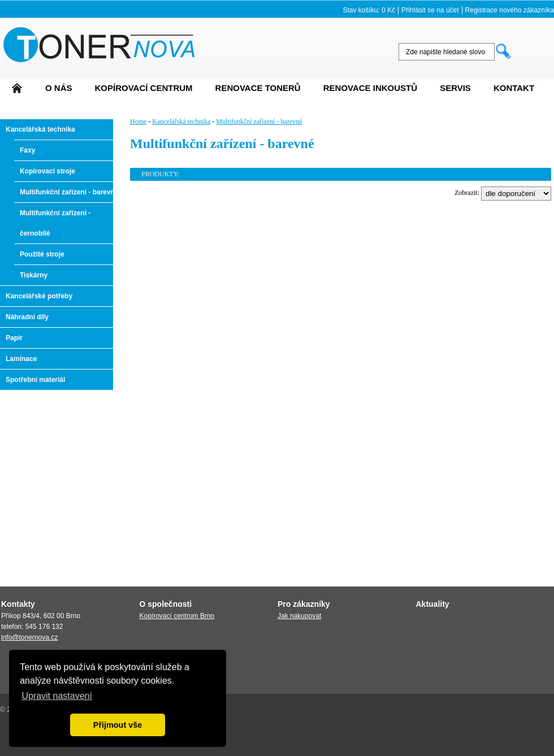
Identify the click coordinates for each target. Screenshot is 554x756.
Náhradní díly (27, 317)
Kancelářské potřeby (39, 296)
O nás (59, 88)
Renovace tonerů (258, 88)
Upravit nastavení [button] (57, 696)
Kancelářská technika (40, 129)
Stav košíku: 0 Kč (369, 10)
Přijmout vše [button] (118, 725)
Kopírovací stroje (47, 171)
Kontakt (514, 88)
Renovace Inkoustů (370, 88)
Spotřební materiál (35, 380)
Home (138, 121)
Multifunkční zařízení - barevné (69, 192)
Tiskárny (34, 275)
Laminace (21, 359)
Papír (14, 338)
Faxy (27, 150)
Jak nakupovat (299, 616)
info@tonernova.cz (29, 637)
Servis (455, 88)
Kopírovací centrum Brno (177, 616)
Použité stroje (42, 254)
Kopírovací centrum (144, 88)
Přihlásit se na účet (430, 10)
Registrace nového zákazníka (510, 10)
